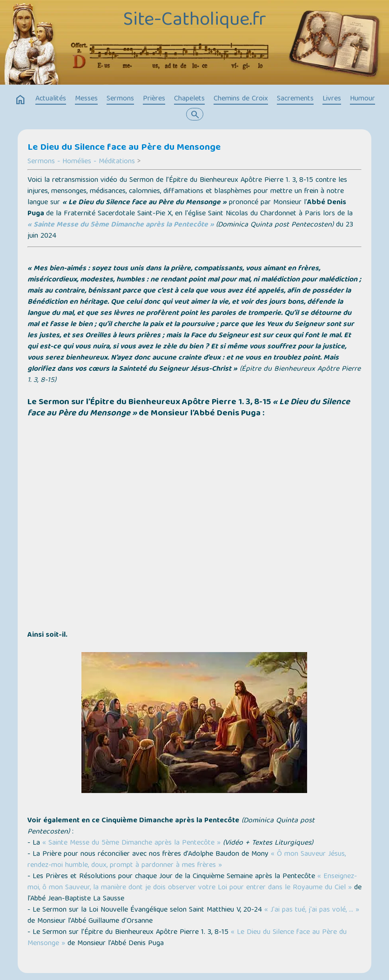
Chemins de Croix (241, 99)
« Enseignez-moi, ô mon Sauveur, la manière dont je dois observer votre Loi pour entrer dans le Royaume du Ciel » (192, 882)
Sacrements (295, 99)
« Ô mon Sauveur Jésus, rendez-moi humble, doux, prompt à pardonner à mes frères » (187, 860)
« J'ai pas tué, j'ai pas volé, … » (312, 910)
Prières (154, 99)
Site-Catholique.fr (195, 21)
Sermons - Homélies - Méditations (81, 162)
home (20, 100)
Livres (332, 99)
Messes (86, 99)
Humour (362, 99)
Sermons (120, 99)
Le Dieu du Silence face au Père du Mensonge (124, 148)
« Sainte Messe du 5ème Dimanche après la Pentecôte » (121, 225)
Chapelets (189, 99)
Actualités (51, 99)
